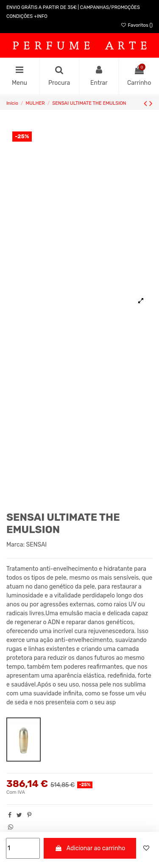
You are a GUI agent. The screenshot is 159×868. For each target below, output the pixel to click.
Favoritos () (137, 25)
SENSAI (37, 545)
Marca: (15, 545)
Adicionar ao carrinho (90, 848)
